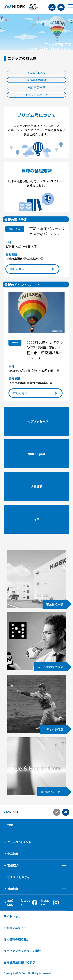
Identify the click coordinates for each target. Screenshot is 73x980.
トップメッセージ (37, 421)
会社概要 (36, 487)
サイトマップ (12, 916)
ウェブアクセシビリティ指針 (22, 951)
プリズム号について (37, 73)
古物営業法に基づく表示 (19, 962)
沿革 (36, 519)
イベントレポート (36, 95)
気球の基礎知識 (36, 80)
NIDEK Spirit (36, 454)
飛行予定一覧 (36, 87)
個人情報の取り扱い (17, 939)
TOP (10, 825)
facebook (29, 903)
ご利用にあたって (15, 928)
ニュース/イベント (19, 842)
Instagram (50, 903)
